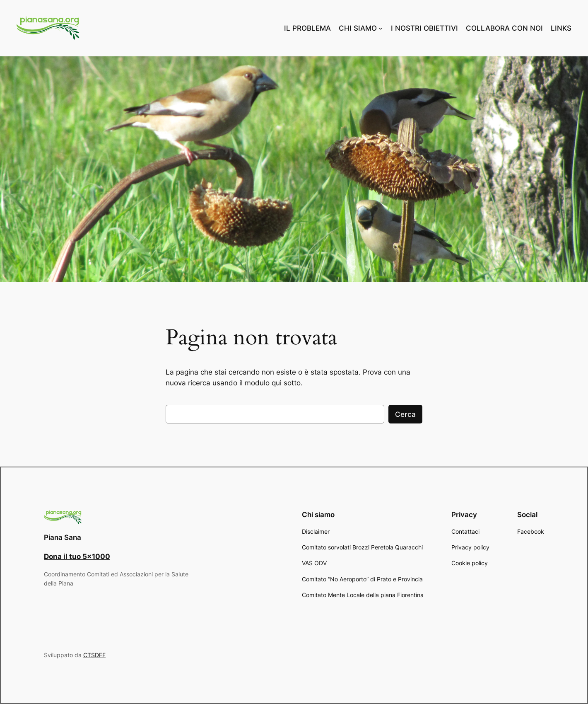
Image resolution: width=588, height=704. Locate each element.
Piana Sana (63, 537)
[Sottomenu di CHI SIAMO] (381, 28)
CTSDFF (94, 655)
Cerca (405, 414)
